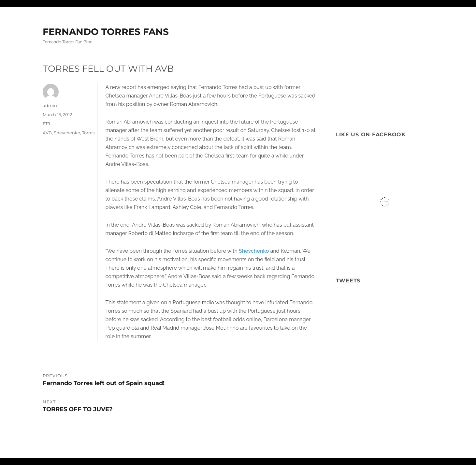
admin (50, 105)
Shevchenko (254, 251)
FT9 (46, 124)
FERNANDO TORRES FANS (106, 32)
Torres (88, 133)
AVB (47, 133)
